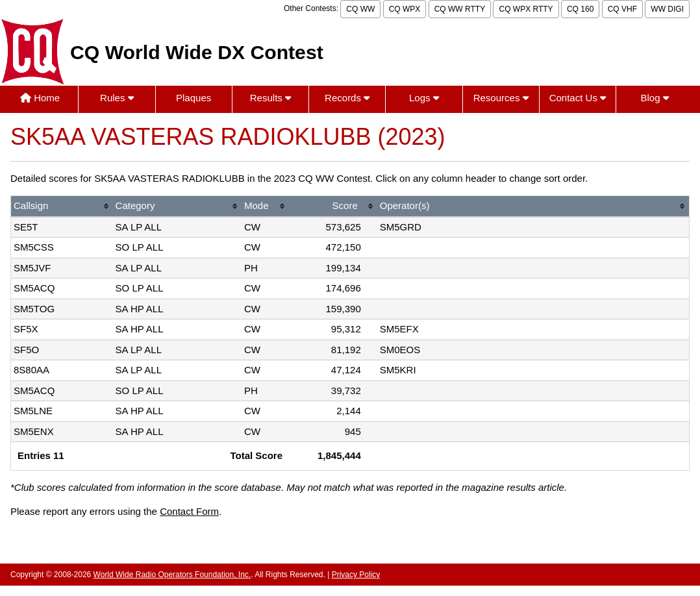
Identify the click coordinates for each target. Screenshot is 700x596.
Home (40, 98)
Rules (117, 98)
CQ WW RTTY (460, 9)
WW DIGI (667, 9)
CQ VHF (622, 9)
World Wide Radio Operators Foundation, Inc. (172, 575)
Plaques (194, 98)
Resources (501, 98)
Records (347, 98)
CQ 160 (580, 9)
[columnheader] (62, 207)
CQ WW (360, 9)
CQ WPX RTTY (526, 9)
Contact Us (578, 98)
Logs (424, 98)
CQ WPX (405, 9)
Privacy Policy (356, 575)
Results (270, 98)
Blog (655, 98)
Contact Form (189, 511)
